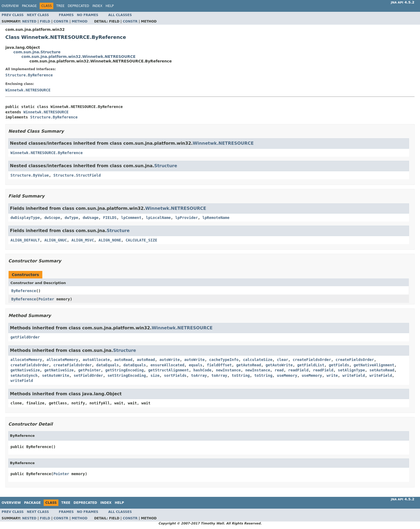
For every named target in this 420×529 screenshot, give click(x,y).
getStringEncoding (124, 370)
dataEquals (107, 365)
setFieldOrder (88, 375)
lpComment (131, 218)
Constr (61, 21)
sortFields (175, 375)
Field (45, 21)
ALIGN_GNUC (55, 240)
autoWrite (170, 360)
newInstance (228, 370)
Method (80, 21)
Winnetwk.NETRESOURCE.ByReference (47, 153)
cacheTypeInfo (224, 360)
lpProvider (186, 218)
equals (196, 365)
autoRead (123, 360)
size (155, 375)
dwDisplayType (25, 218)
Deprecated (78, 6)
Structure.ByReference (29, 75)
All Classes (120, 15)
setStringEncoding (127, 375)
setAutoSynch (24, 375)
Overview (10, 6)
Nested (29, 21)
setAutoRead (382, 370)
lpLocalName (158, 218)
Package (29, 6)
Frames (66, 15)
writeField (354, 375)
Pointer (46, 299)
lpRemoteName (216, 218)
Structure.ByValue (30, 175)
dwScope (52, 218)
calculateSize (258, 360)
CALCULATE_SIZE (141, 240)
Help (110, 6)
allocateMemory (26, 360)
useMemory (287, 375)
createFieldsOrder (312, 360)
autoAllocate (96, 360)
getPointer (89, 370)
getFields (339, 365)
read (279, 370)
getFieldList (311, 365)
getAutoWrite (279, 365)
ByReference (24, 291)
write (332, 375)
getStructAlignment (168, 370)
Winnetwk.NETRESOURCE (28, 90)
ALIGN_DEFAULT (25, 240)
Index (97, 6)
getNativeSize (25, 370)
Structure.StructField (77, 175)
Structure (166, 166)
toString (241, 375)
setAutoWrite (56, 375)
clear (283, 360)
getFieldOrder (25, 337)
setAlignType (351, 370)
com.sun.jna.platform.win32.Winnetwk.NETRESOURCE (78, 57)
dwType (71, 218)
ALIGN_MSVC (83, 240)
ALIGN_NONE (110, 240)
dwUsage (91, 218)
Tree (60, 6)
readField (298, 370)
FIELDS (110, 218)
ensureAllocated (167, 365)
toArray (199, 375)
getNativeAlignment (374, 365)
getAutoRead (249, 365)
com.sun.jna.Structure (37, 52)
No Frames (88, 15)
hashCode (202, 370)
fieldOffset (219, 365)
